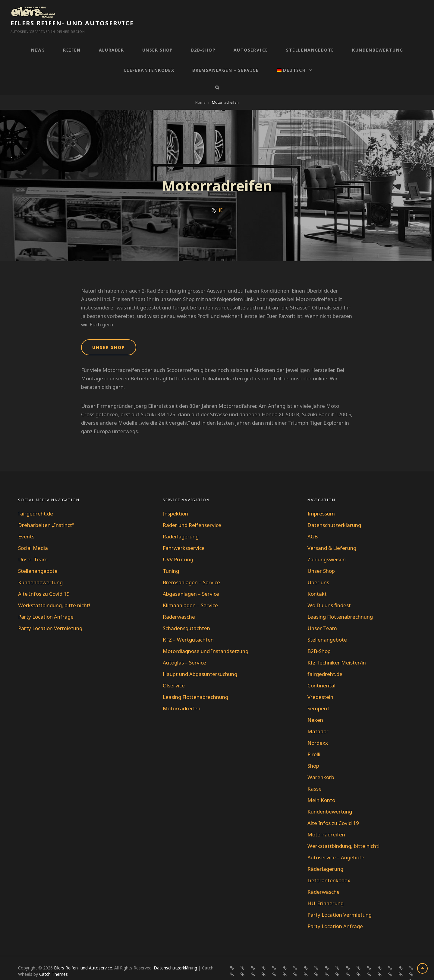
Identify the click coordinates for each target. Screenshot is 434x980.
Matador (318, 718)
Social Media (33, 535)
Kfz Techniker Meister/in (337, 650)
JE (221, 197)
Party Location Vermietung (50, 615)
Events (26, 523)
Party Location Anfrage (46, 604)
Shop (313, 753)
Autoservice (251, 37)
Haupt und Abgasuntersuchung (200, 661)
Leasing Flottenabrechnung (195, 684)
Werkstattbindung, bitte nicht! (54, 592)
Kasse (314, 776)
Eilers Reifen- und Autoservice (120, 10)
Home (200, 89)
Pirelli (314, 741)
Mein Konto (321, 787)
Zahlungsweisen (327, 546)
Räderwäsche (179, 604)
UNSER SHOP (109, 334)
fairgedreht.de (36, 501)
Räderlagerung (181, 523)
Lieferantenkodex (149, 57)
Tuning (171, 558)
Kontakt (317, 581)
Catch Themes (53, 961)
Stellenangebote (310, 37)
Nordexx (318, 730)
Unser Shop (158, 37)
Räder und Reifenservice (192, 512)
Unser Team (33, 546)
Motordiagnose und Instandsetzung (206, 638)
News (38, 37)
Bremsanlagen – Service (225, 57)
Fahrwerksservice (184, 535)
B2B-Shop (203, 37)
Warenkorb (321, 764)
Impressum (321, 501)
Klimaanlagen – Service (190, 592)
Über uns (318, 569)
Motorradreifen (182, 695)
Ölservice (174, 672)
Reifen (72, 37)
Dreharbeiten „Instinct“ (46, 512)
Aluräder (112, 37)
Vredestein (320, 684)
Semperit (318, 695)
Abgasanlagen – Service (191, 581)
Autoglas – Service (184, 650)
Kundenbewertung (377, 37)
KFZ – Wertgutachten (188, 627)
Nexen (315, 707)
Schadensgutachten (186, 615)
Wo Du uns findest (329, 592)
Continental (321, 672)
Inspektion (175, 501)
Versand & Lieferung (332, 535)
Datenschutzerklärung (334, 512)
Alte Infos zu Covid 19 (44, 581)
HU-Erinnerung (325, 890)
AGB (313, 523)
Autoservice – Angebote (336, 844)
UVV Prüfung (178, 546)
